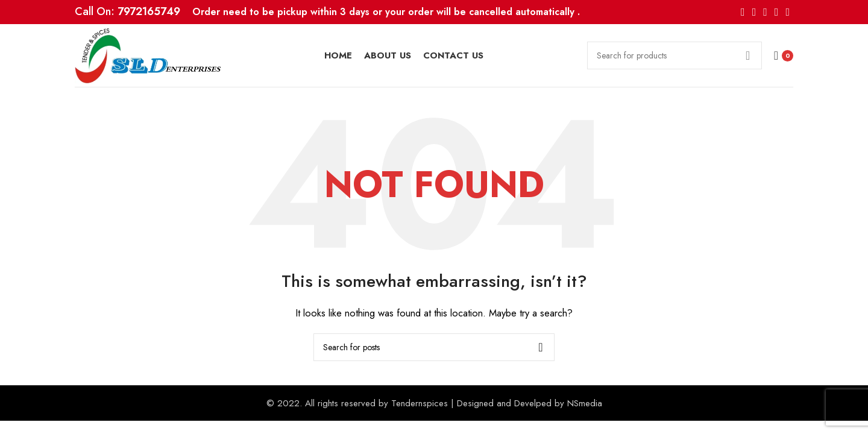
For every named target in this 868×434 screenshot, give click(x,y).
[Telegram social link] (788, 12)
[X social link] (754, 12)
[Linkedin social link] (777, 12)
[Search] (675, 55)
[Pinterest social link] (765, 12)
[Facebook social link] (743, 12)
